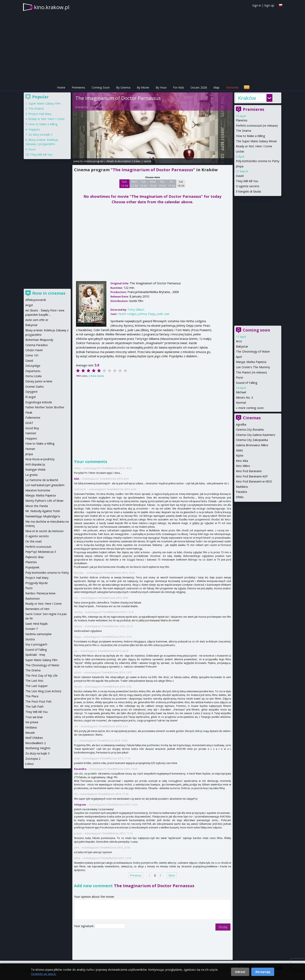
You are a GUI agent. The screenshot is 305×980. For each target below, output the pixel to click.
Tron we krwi (34, 717)
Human (30, 449)
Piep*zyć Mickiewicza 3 (41, 552)
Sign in (257, 5)
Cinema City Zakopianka (252, 440)
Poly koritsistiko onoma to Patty (258, 161)
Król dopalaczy (35, 464)
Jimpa (240, 166)
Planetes (242, 120)
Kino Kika (242, 461)
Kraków (247, 98)
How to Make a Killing (250, 136)
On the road (33, 541)
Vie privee (32, 722)
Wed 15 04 (153, 184)
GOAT (29, 423)
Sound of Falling (247, 383)
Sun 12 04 (125, 184)
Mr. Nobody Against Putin (43, 511)
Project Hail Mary (40, 114)
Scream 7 (32, 629)
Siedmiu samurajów (38, 634)
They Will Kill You (247, 181)
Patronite (232, 87)
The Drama (243, 131)
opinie (147, 161)
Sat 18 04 (181, 184)
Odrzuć (240, 972)
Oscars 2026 (199, 87)
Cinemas (252, 418)
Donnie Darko (35, 387)
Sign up (269, 5)
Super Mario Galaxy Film (44, 103)
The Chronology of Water (253, 351)
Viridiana (31, 727)
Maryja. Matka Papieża (251, 362)
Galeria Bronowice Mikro (252, 445)
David (240, 176)
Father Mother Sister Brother (45, 407)
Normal (241, 403)
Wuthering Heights (38, 748)
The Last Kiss (34, 681)
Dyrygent (32, 392)
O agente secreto (248, 186)
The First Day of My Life (41, 676)
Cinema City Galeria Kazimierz (256, 435)
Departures (33, 371)
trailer (137, 161)
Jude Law (163, 314)
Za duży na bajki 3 (40, 134)
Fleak (29, 412)
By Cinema (123, 87)
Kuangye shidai (35, 469)
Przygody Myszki (36, 583)
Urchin (240, 151)
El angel (30, 397)
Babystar (242, 346)
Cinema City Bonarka (250, 430)
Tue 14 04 (144, 184)
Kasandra (80, 769)
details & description (119, 161)
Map (216, 87)
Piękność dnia (34, 557)
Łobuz (29, 764)
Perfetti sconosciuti (38, 547)
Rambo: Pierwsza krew (40, 593)
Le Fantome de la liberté (42, 480)
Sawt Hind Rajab (36, 624)
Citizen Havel (34, 350)
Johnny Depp (147, 314)
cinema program (94, 161)
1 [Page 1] (149, 875)
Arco (239, 341)
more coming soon (251, 408)
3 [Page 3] (160, 875)
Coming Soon (101, 87)
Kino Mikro (243, 466)
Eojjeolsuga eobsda (39, 402)
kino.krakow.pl (52, 7)
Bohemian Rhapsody (39, 340)
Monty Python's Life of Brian (44, 501)
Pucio (240, 377)
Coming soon (256, 330)
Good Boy (32, 428)
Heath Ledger (127, 314)
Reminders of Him (37, 609)
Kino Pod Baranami (249, 471)
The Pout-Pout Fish (38, 701)
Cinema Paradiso (37, 345)
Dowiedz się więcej (44, 974)
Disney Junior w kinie (39, 381)
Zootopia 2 (33, 759)
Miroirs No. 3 (244, 397)
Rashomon (33, 599)
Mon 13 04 (134, 184)
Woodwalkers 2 (36, 743)
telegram (80, 805)
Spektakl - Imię (35, 655)
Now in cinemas (49, 293)
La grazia (31, 475)
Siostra (30, 639)
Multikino (242, 487)
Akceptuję (263, 972)
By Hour (161, 87)
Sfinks (240, 497)
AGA (77, 479)
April (239, 357)
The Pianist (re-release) (251, 372)
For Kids (179, 87)
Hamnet (31, 433)
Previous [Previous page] (136, 875)
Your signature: (84, 926)
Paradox (242, 492)
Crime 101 (32, 355)
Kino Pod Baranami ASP (252, 476)
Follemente (33, 418)
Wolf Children (34, 738)
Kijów (240, 455)
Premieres (78, 87)
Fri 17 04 (172, 184)
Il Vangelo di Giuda (248, 191)
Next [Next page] (172, 875)
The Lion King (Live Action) (43, 691)
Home (61, 87)
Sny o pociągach (36, 644)
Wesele (30, 733)
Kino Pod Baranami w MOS (254, 481)
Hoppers (34, 129)
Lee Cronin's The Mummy (253, 367)
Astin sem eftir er (37, 320)
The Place (32, 696)
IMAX (239, 450)
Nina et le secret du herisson (44, 531)
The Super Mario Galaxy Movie (256, 141)
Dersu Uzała (33, 376)
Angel (29, 305)
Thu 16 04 (162, 184)
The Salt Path (34, 707)
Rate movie (97, 376)
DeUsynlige (33, 366)
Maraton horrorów (38, 490)
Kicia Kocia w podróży (40, 459)
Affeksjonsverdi (36, 300)
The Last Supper (36, 686)
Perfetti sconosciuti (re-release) (257, 126)
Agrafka (241, 424)
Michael (241, 392)
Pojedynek (32, 567)
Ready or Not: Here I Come (254, 146)
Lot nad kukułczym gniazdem (45, 485)
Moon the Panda (37, 506)
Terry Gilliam (97, 107)
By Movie (143, 87)
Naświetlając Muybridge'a (43, 516)
